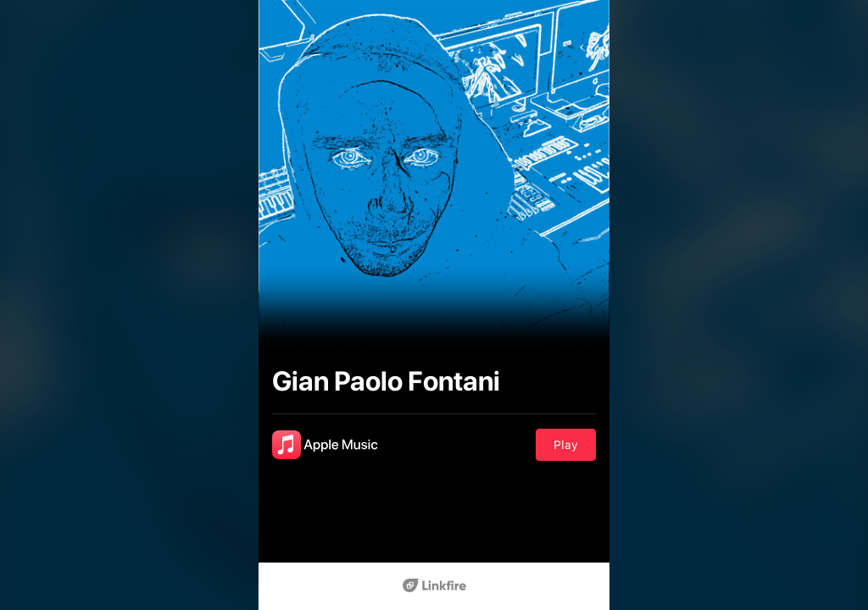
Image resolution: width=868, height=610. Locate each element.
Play (566, 445)
